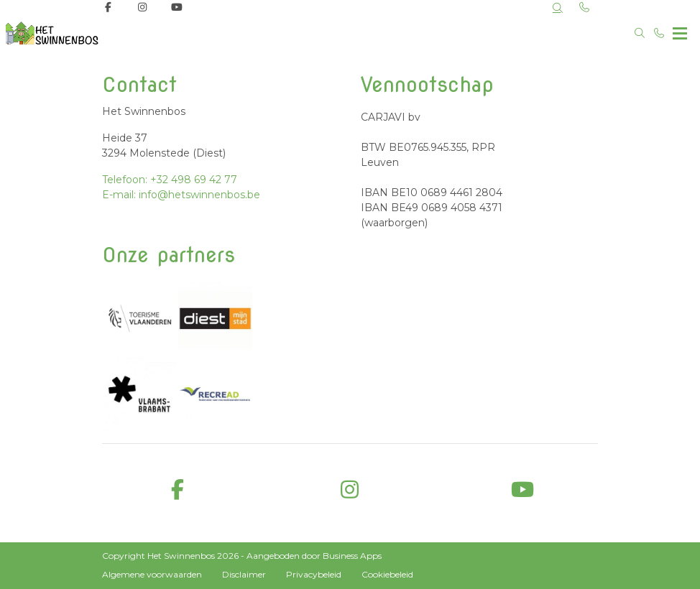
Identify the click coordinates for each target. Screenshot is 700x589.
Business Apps (352, 556)
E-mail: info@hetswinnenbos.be (181, 195)
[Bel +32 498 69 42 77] (660, 33)
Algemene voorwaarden (152, 574)
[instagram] (350, 490)
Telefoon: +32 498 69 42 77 (170, 180)
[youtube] (522, 490)
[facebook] (178, 490)
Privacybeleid (314, 574)
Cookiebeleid (387, 574)
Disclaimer (244, 574)
